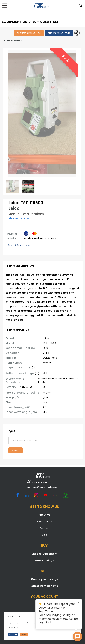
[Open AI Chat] (78, 637)
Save (24, 634)
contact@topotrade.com (42, 487)
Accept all (13, 634)
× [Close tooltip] (79, 603)
